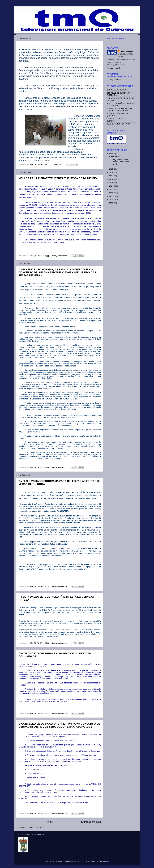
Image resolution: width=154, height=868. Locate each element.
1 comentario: (57, 164)
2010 (112, 200)
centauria (82, 861)
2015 (112, 183)
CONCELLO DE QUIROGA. (117, 90)
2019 (112, 169)
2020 (112, 154)
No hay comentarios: (60, 256)
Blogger (106, 861)
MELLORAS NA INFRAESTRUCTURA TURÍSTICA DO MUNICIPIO (58, 178)
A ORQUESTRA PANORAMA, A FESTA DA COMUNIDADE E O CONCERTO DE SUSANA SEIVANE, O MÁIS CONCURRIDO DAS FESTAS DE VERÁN (57, 272)
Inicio (50, 822)
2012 (112, 193)
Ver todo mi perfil (113, 68)
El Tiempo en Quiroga (115, 80)
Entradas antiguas (91, 822)
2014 (112, 186)
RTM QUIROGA (127, 51)
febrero (114, 157)
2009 (112, 203)
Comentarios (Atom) (37, 827)
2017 (112, 176)
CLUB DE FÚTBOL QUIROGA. (119, 124)
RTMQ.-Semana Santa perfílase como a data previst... (120, 162)
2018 (112, 172)
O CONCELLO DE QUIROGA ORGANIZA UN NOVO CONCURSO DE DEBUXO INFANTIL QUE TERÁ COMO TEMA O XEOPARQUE (59, 725)
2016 (112, 179)
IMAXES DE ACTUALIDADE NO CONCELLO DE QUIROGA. (119, 109)
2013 (112, 189)
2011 (112, 196)
